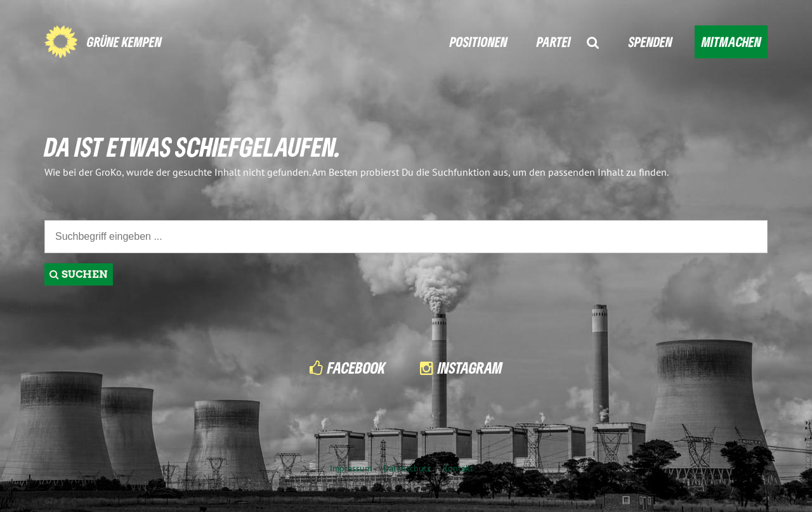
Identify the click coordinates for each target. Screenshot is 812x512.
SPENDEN (651, 42)
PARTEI (554, 42)
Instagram (470, 368)
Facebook (357, 368)
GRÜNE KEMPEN (124, 42)
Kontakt (458, 468)
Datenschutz (407, 468)
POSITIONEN (479, 42)
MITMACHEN (731, 42)
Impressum (351, 468)
